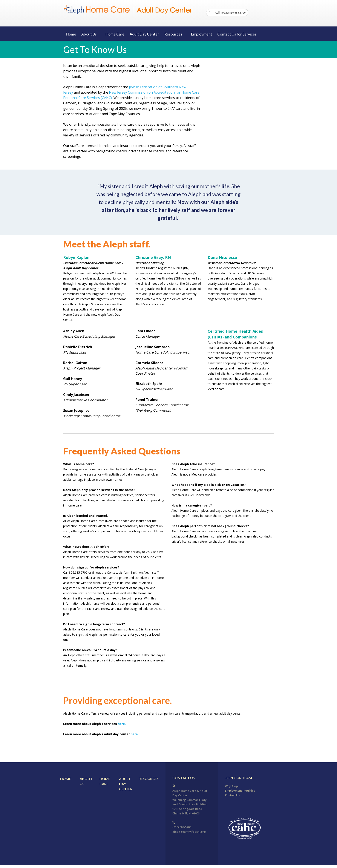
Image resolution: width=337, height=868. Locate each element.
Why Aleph (232, 786)
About (91, 34)
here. (121, 724)
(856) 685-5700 (182, 827)
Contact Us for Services (237, 34)
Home (71, 34)
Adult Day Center (144, 34)
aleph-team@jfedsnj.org (189, 832)
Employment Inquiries (240, 791)
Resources (149, 779)
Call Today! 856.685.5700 (227, 13)
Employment (201, 34)
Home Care (115, 34)
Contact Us (232, 795)
